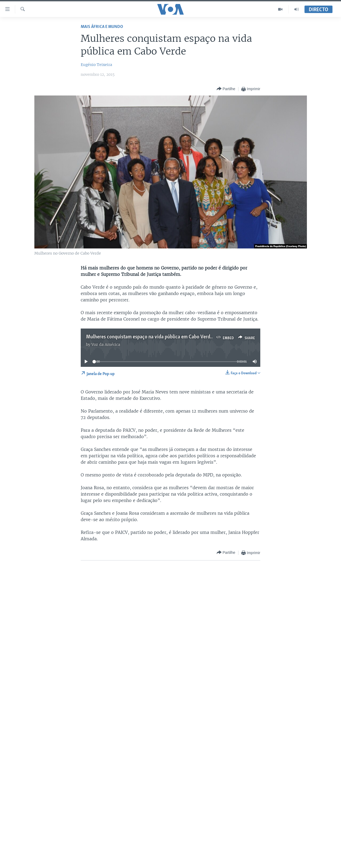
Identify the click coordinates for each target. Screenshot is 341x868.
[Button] (226, 89)
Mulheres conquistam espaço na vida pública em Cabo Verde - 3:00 (156, 337)
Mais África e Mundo (102, 27)
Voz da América (106, 344)
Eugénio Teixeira (96, 65)
